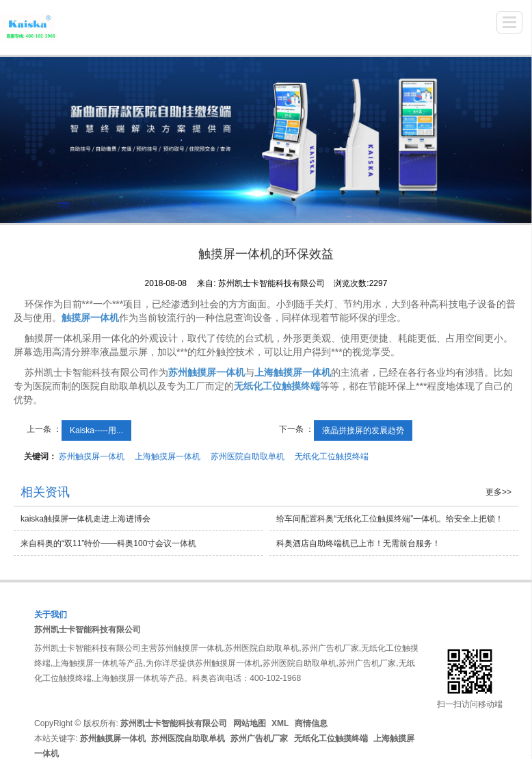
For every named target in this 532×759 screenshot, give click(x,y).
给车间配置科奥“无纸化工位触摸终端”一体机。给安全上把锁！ (390, 519)
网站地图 (250, 723)
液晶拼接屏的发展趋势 (363, 430)
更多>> (498, 492)
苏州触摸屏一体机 (92, 456)
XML (280, 723)
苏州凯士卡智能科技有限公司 (88, 630)
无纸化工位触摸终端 (332, 456)
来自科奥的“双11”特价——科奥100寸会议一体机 (108, 543)
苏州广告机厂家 (259, 738)
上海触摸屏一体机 (168, 456)
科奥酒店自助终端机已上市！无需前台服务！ (358, 543)
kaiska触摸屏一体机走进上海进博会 (85, 519)
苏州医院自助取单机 (248, 456)
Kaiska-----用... (96, 430)
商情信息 (311, 723)
